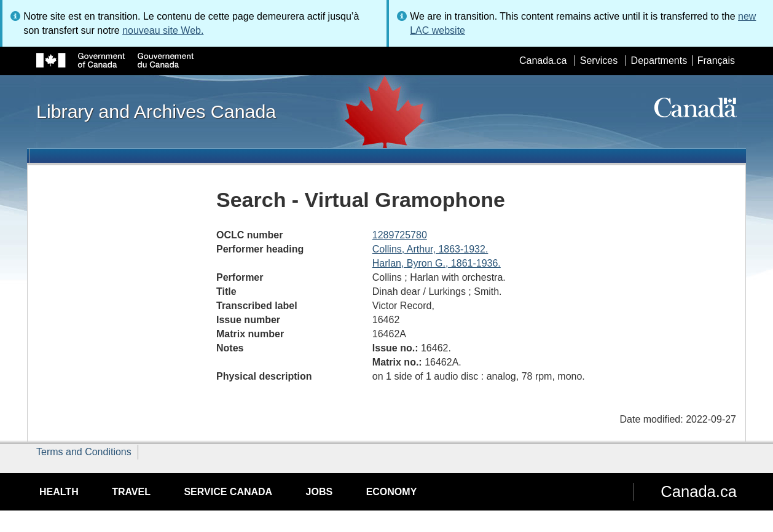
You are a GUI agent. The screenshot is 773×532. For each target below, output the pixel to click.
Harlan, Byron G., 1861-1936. (437, 263)
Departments (659, 61)
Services (599, 61)
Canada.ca (543, 61)
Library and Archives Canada (156, 111)
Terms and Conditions (84, 452)
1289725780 (400, 235)
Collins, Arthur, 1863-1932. (430, 249)
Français (716, 61)
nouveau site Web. (163, 30)
